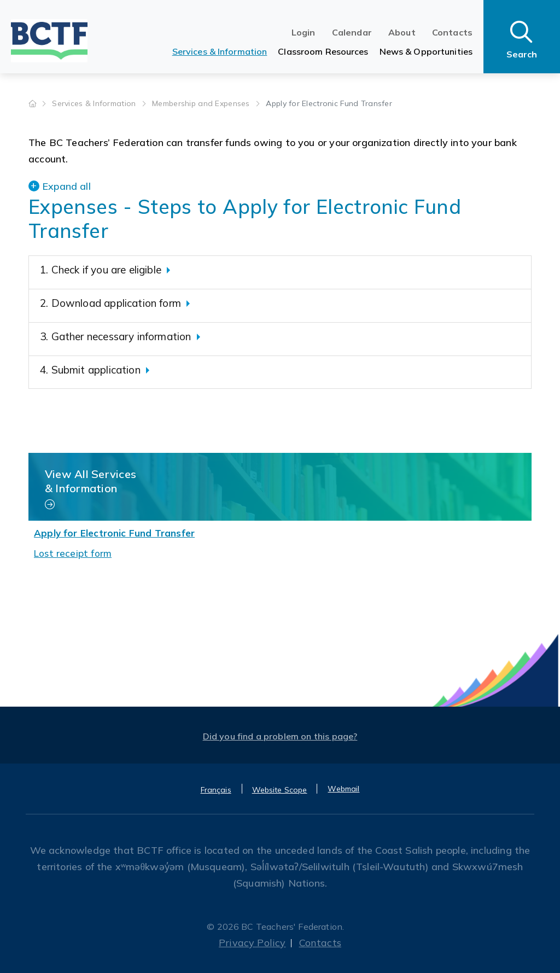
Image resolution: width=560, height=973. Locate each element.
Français (216, 790)
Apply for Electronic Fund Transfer (114, 533)
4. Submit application (90, 370)
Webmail (343, 789)
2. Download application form (110, 303)
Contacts (452, 32)
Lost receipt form (73, 553)
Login (304, 32)
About (402, 32)
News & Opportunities (426, 51)
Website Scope (280, 790)
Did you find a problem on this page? (280, 736)
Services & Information (220, 51)
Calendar (352, 32)
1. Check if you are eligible (101, 270)
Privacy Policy (252, 943)
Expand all (66, 186)
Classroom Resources (323, 51)
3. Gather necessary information (116, 336)
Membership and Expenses (202, 103)
